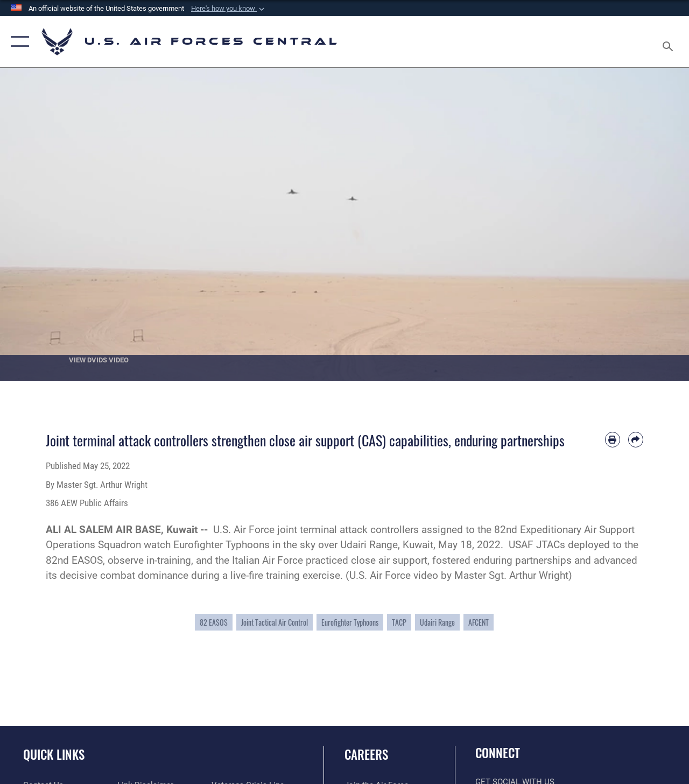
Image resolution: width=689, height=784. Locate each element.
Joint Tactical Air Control (275, 622)
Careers (366, 755)
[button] (229, 9)
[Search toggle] (670, 41)
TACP (399, 622)
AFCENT (479, 622)
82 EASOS (214, 622)
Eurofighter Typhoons (350, 622)
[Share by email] (636, 439)
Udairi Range (437, 622)
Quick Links (54, 755)
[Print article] (613, 439)
